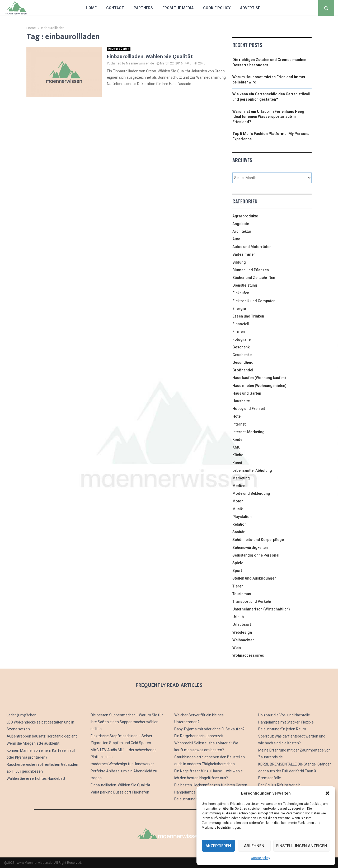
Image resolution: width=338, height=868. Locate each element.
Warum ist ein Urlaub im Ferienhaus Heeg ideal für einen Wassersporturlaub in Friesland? (268, 117)
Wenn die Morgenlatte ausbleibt (33, 743)
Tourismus (242, 594)
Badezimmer (244, 254)
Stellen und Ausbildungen (254, 578)
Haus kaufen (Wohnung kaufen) (259, 378)
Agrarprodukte (245, 216)
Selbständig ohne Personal (256, 555)
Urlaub (238, 617)
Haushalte (241, 401)
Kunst (237, 463)
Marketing (241, 478)
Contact (115, 8)
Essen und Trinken (248, 316)
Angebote (241, 224)
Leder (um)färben (22, 715)
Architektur (242, 231)
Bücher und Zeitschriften (254, 278)
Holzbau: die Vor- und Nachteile (284, 715)
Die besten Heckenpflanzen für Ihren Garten (211, 785)
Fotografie (241, 339)
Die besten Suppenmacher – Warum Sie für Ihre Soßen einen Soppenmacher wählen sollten (127, 722)
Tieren (238, 586)
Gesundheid (243, 362)
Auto (236, 239)
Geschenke (242, 355)
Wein (237, 648)
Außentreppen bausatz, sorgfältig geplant (42, 736)
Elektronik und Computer (254, 301)
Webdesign (242, 632)
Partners (143, 8)
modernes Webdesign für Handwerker (122, 764)
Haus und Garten (119, 49)
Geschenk (241, 347)
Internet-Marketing (248, 432)
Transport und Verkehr (252, 601)
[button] (327, 793)
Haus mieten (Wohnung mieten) (259, 386)
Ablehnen (254, 846)
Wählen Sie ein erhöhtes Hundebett (36, 778)
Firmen (239, 332)
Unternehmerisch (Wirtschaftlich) (261, 609)
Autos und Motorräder (252, 247)
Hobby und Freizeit (249, 409)
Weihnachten (243, 640)
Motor (238, 501)
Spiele (238, 563)
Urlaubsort (242, 624)
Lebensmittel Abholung (252, 470)
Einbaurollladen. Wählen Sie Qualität (150, 57)
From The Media (178, 8)
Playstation (242, 517)
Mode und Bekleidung (251, 493)
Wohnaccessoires (248, 655)
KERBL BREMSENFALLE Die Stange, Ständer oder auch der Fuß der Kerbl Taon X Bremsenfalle (295, 771)
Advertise (250, 8)
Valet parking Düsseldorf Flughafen (120, 792)
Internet (239, 424)
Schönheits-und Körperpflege (258, 540)
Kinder (238, 440)
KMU (236, 447)
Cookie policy (260, 858)
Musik (238, 509)
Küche (238, 455)
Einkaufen (241, 293)
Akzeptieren (218, 846)
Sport (237, 571)
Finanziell (241, 324)
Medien (239, 486)
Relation (240, 524)
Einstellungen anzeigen (302, 846)
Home (91, 8)
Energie (239, 309)
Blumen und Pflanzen (251, 270)
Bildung (239, 262)
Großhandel (243, 370)
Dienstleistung (245, 285)
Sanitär (239, 532)
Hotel (237, 416)
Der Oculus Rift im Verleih (279, 785)
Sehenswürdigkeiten (250, 548)
